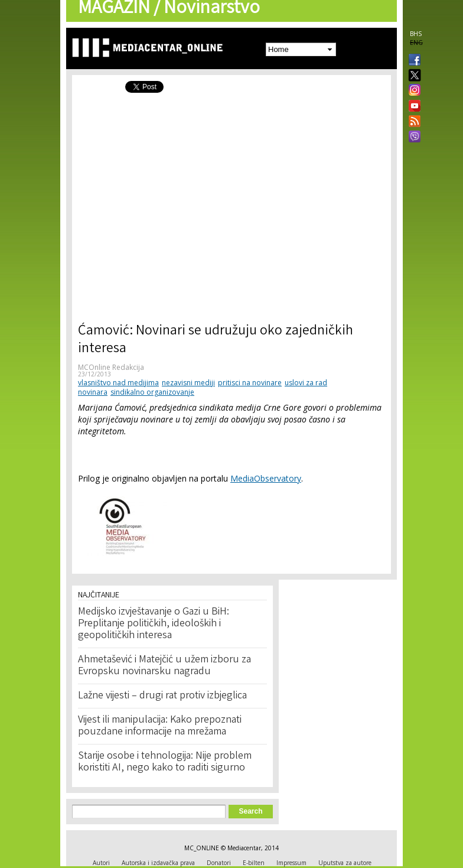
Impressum (291, 863)
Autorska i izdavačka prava (158, 863)
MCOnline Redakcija (111, 367)
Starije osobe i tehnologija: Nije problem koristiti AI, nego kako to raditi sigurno (165, 762)
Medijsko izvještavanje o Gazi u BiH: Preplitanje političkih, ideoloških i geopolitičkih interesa (154, 624)
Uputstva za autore (345, 863)
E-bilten (254, 863)
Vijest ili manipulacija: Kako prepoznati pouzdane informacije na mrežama (160, 726)
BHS (416, 34)
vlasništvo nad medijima (118, 383)
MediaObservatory (266, 478)
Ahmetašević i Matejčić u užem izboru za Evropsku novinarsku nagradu (164, 666)
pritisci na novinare (250, 383)
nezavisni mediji (188, 383)
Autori (101, 863)
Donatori (219, 863)
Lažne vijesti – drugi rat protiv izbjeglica (162, 696)
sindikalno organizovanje (152, 392)
